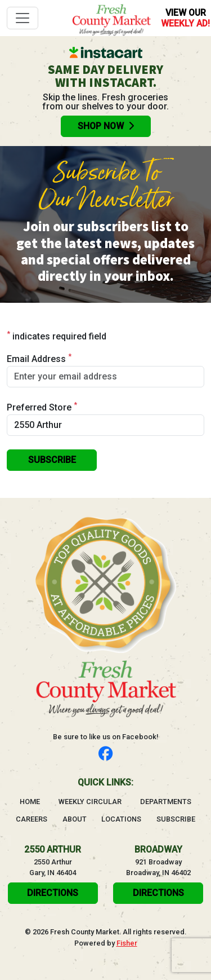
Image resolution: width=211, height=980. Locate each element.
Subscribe (176, 819)
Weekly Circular (90, 802)
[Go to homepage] (111, 18)
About (75, 819)
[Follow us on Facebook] (105, 754)
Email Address (39, 358)
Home (30, 801)
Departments (166, 802)
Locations (121, 819)
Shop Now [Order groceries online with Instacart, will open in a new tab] (106, 126)
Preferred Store (42, 407)
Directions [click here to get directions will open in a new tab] (53, 893)
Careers (32, 819)
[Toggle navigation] (23, 18)
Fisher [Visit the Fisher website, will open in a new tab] (127, 943)
